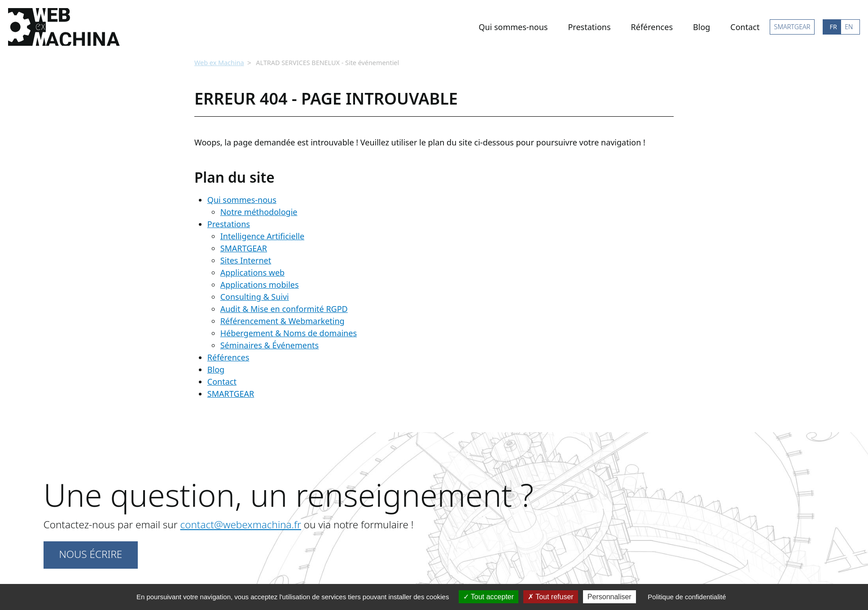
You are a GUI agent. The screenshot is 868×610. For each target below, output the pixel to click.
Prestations (589, 27)
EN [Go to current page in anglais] (849, 27)
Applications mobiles (260, 284)
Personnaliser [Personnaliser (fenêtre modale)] (609, 597)
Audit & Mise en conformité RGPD (284, 308)
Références (652, 27)
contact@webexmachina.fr (240, 524)
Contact (745, 27)
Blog (701, 27)
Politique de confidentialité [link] (687, 597)
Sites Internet (246, 259)
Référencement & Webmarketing (283, 320)
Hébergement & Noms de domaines (289, 332)
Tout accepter (489, 597)
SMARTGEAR (792, 27)
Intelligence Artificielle (262, 235)
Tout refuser (551, 597)
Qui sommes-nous (513, 27)
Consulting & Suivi (255, 296)
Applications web (253, 272)
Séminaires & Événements (270, 344)
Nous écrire (90, 553)
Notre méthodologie (259, 211)
